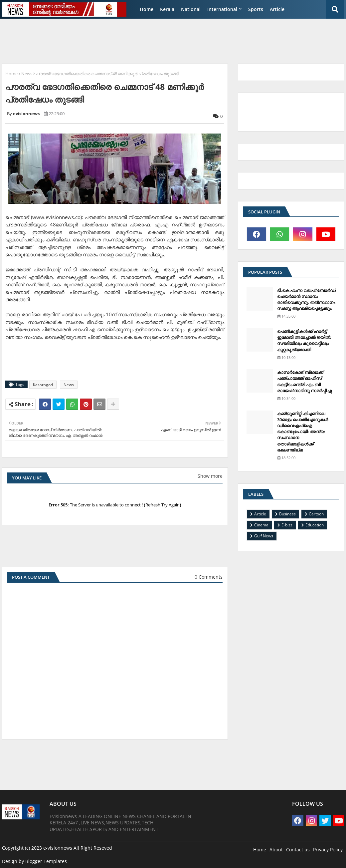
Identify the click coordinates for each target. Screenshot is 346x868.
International (222, 9)
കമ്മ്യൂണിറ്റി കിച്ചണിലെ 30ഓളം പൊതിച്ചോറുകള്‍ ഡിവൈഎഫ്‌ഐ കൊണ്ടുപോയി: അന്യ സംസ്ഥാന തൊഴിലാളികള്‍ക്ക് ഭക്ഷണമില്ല (303, 432)
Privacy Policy (328, 850)
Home (147, 9)
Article (277, 9)
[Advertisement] (163, 39)
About (276, 850)
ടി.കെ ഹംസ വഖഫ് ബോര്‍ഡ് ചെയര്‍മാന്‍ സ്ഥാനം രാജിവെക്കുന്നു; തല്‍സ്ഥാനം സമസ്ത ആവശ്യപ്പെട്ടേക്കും (306, 299)
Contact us (298, 850)
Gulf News (264, 536)
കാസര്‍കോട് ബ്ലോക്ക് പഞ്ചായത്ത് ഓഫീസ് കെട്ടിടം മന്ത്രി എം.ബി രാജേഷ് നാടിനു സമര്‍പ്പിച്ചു (305, 381)
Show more (210, 476)
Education (315, 525)
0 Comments (209, 577)
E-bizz (287, 525)
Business (287, 514)
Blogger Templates (46, 861)
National (191, 9)
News (27, 74)
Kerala (167, 9)
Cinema (261, 525)
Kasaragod (43, 385)
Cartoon (316, 514)
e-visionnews (58, 848)
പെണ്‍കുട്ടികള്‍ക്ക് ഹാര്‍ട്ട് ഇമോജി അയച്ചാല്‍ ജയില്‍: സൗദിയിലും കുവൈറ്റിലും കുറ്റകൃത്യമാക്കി (304, 340)
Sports (256, 9)
